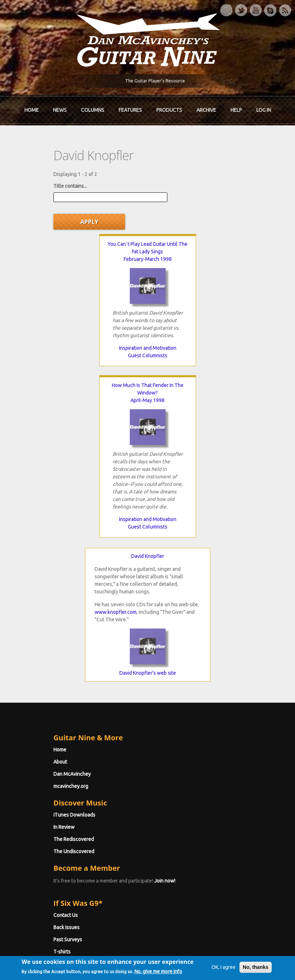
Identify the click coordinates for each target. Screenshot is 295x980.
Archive (206, 111)
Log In (264, 111)
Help (236, 111)
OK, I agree (216, 953)
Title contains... (43, 187)
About (33, 597)
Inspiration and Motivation (87, 325)
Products (169, 111)
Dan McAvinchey (45, 609)
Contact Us (38, 751)
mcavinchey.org (44, 622)
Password (39, 847)
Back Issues (39, 763)
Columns (93, 111)
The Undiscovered (47, 687)
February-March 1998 (87, 236)
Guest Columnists (87, 332)
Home (32, 111)
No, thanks (248, 953)
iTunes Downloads (47, 650)
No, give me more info (53, 974)
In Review (37, 663)
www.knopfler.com (116, 448)
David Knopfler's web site (148, 508)
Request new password (52, 866)
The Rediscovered (46, 675)
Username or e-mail (49, 821)
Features (130, 111)
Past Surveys (41, 775)
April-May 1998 (208, 236)
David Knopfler (148, 392)
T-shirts (35, 787)
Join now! (137, 716)
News (60, 111)
